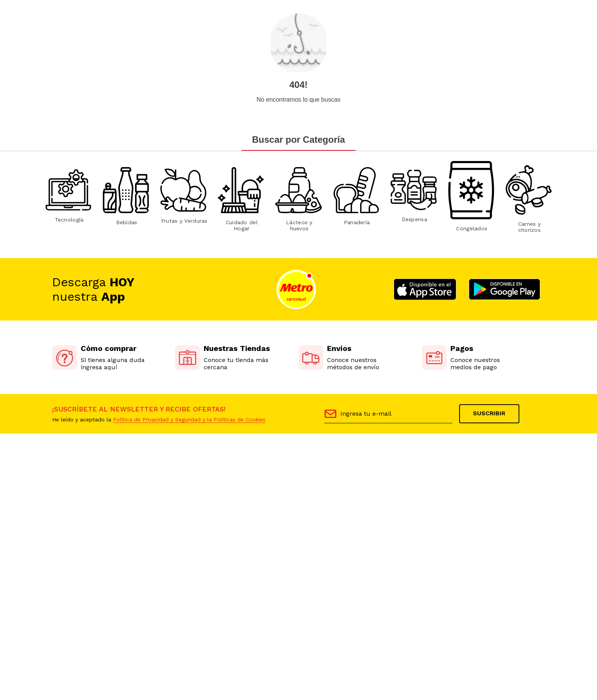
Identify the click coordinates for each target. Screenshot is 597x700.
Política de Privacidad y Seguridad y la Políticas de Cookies (189, 419)
